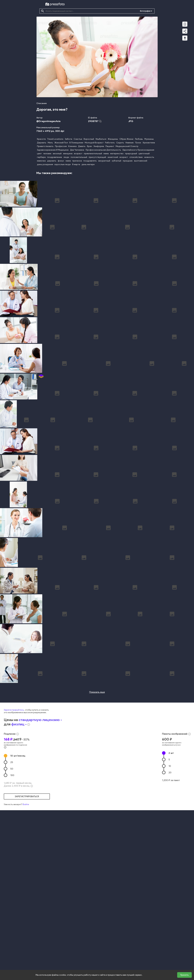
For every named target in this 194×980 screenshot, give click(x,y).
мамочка (41, 161)
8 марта (76, 164)
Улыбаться (101, 139)
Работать (110, 143)
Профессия (61, 146)
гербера (41, 157)
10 (18, 860)
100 (12, 879)
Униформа (99, 146)
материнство (117, 154)
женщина (68, 154)
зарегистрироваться (27, 900)
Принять (184, 975)
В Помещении (76, 143)
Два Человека (77, 150)
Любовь (139, 139)
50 (12, 873)
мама (106, 154)
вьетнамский (141, 161)
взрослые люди (63, 164)
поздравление (55, 157)
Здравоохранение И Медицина (53, 150)
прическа (77, 161)
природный (131, 154)
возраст (78, 154)
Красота (41, 139)
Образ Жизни (126, 139)
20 (170, 876)
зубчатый (116, 161)
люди (66, 157)
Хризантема (149, 143)
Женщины (113, 139)
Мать (50, 143)
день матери (88, 164)
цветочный (144, 154)
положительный (79, 157)
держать (52, 161)
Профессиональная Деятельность (103, 150)
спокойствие (136, 157)
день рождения (45, 164)
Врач (89, 146)
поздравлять (90, 161)
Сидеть (120, 143)
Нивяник (130, 143)
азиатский (113, 157)
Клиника (72, 146)
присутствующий (97, 157)
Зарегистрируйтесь (14, 814)
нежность (149, 157)
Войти (26, 908)
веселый (57, 154)
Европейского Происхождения (138, 150)
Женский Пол (61, 143)
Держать (42, 143)
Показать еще (97, 796)
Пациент (110, 146)
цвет (39, 154)
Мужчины (149, 139)
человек (47, 154)
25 (12, 866)
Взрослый (89, 139)
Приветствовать (45, 146)
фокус (61, 161)
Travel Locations (55, 139)
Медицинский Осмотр (127, 146)
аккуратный (104, 161)
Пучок (138, 143)
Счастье (78, 139)
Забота (69, 139)
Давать (82, 146)
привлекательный (93, 154)
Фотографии (145, 11)
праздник (128, 161)
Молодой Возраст (94, 143)
